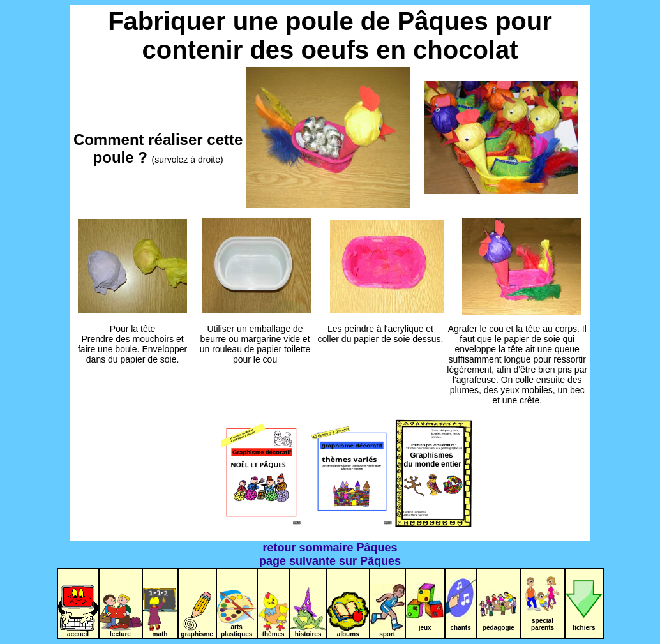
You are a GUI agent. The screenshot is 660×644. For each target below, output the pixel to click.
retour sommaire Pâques (330, 548)
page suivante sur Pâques (330, 561)
